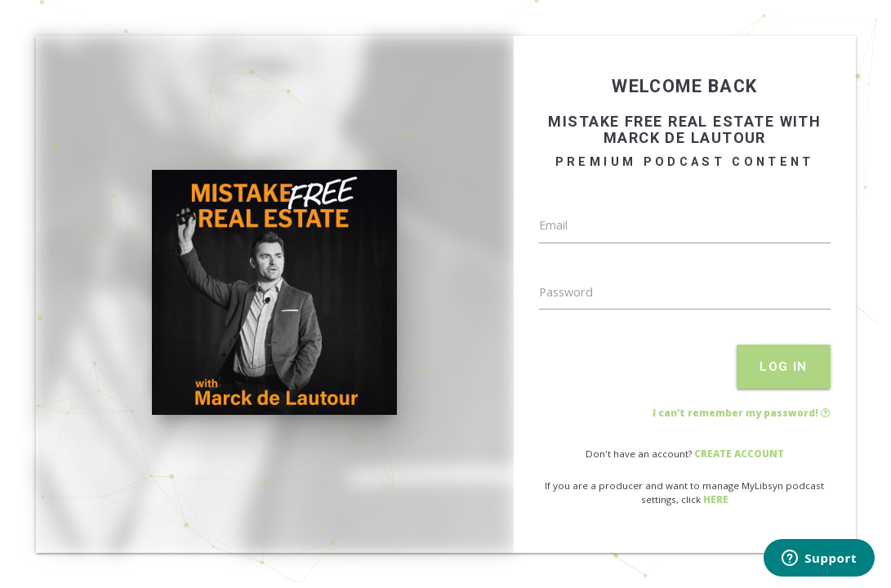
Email (553, 225)
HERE (716, 499)
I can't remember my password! (742, 413)
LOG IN (784, 367)
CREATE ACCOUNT (739, 454)
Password (566, 292)
